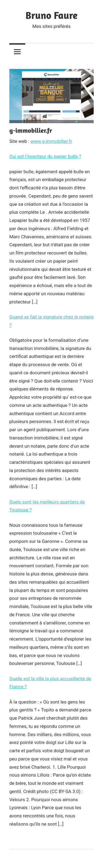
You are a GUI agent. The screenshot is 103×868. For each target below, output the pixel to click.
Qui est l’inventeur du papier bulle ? (45, 156)
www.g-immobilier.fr (51, 141)
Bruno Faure (51, 15)
